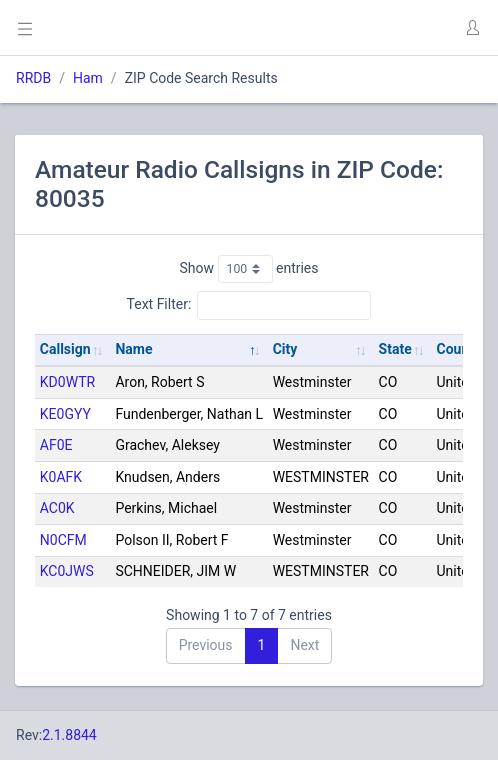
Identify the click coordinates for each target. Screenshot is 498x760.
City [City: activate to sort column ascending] (285, 349)
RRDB (33, 78)
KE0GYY (65, 414)
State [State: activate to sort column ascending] (395, 349)
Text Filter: (249, 305)
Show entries (248, 269)
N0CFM (63, 540)
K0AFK (61, 477)
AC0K (57, 508)
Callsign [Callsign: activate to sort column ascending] (65, 349)
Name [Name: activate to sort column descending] (133, 349)
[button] (472, 28)
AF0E (56, 445)
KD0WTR (67, 382)
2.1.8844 (69, 735)
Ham (88, 78)
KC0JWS (67, 571)
